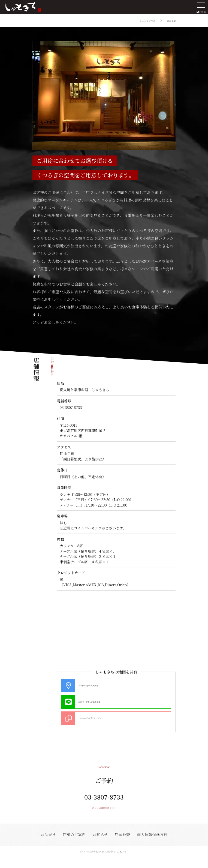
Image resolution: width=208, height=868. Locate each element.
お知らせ (100, 844)
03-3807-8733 (104, 802)
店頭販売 (123, 844)
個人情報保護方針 (155, 844)
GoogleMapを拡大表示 (96, 685)
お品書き (46, 844)
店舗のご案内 (73, 844)
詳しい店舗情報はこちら (104, 816)
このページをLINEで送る (98, 702)
